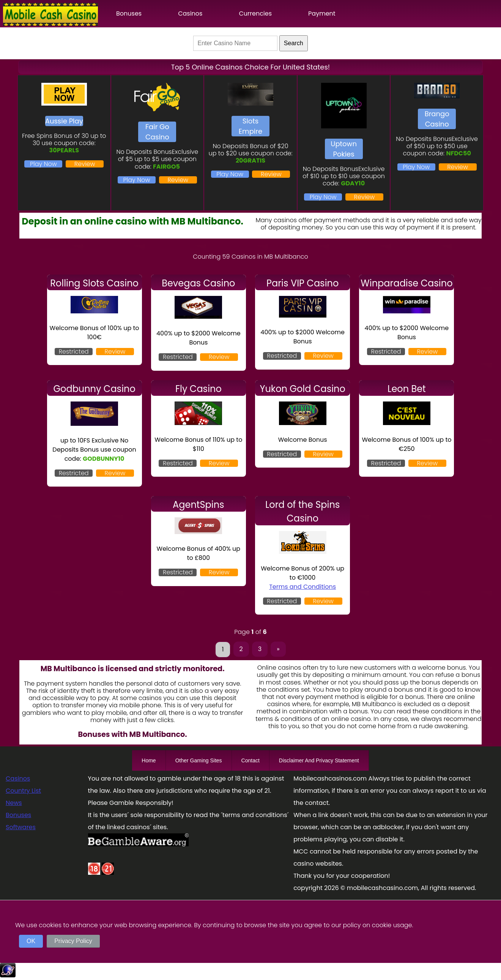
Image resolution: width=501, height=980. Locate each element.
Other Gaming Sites (199, 760)
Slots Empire (250, 126)
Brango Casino (437, 119)
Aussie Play (64, 121)
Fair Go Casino (157, 132)
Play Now (43, 164)
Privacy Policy (73, 941)
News (14, 803)
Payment (322, 13)
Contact (250, 760)
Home (149, 760)
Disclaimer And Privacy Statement (319, 760)
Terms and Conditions (302, 587)
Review (85, 164)
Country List (23, 791)
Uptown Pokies (344, 149)
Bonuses (129, 13)
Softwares (21, 827)
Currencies (255, 13)
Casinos (190, 13)
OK (31, 941)
